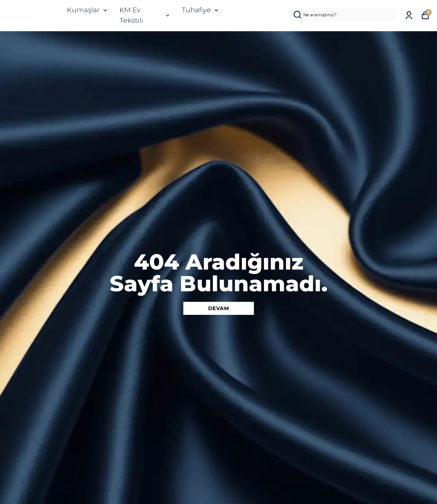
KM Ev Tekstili (145, 15)
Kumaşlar (88, 10)
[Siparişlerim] (409, 15)
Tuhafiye (201, 10)
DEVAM (219, 308)
